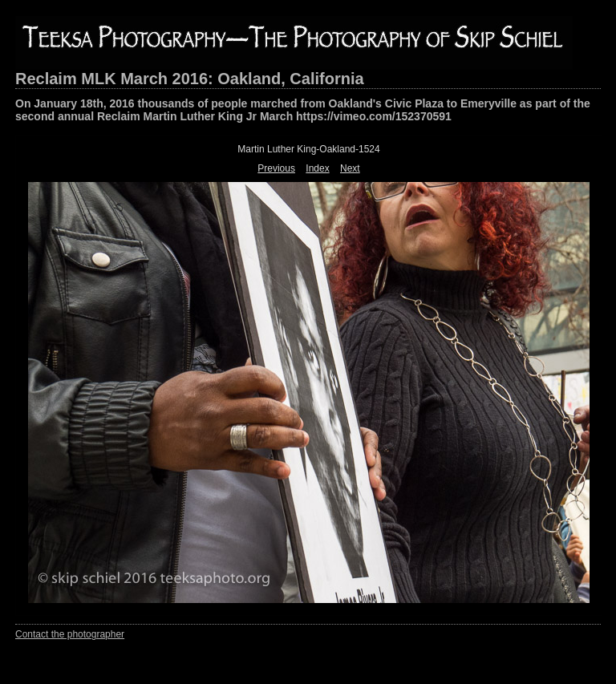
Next (350, 168)
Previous (276, 168)
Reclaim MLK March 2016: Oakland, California (190, 79)
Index (317, 168)
